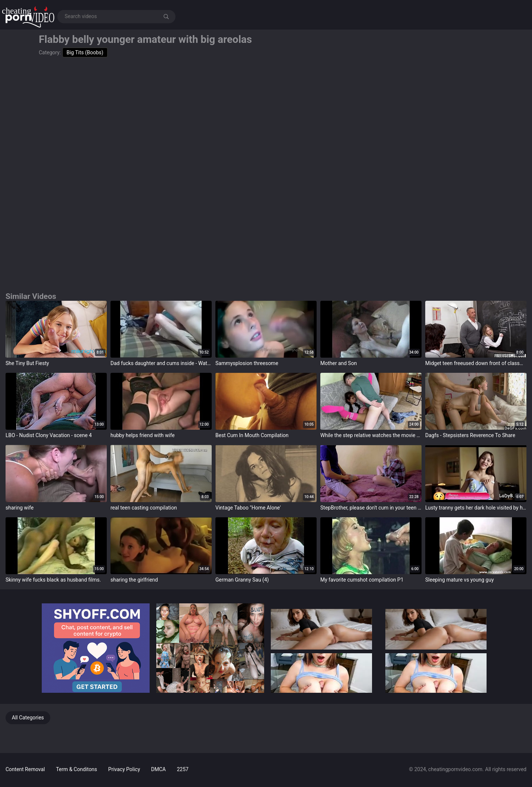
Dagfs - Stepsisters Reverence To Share (470, 435)
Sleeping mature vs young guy (460, 580)
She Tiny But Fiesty (27, 363)
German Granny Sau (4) (242, 580)
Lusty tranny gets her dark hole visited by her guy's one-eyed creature (476, 508)
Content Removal (25, 769)
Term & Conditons (77, 769)
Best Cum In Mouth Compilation (252, 435)
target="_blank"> (56, 329)
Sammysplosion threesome (247, 363)
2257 (183, 769)
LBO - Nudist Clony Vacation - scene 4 (49, 435)
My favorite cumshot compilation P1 (362, 580)
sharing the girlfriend (134, 580)
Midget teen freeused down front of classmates (476, 363)
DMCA (158, 769)
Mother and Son (339, 363)
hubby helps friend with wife (143, 435)
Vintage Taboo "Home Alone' (248, 508)
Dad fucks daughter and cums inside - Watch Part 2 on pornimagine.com (161, 363)
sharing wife (20, 508)
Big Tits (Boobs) (85, 52)
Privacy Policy (124, 769)
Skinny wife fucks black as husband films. (53, 580)
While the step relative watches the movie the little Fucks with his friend (371, 435)
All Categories (28, 718)
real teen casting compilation (144, 508)
